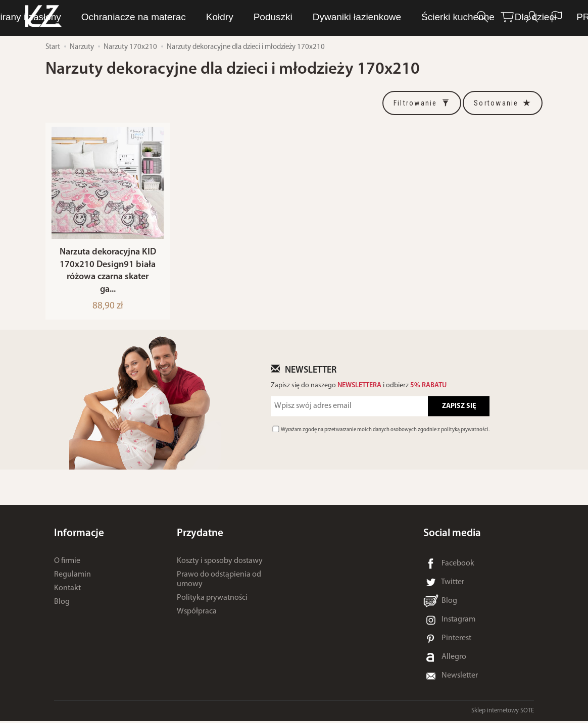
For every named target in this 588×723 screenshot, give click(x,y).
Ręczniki (362, 17)
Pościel (415, 17)
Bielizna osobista (288, 17)
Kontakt (67, 590)
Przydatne (200, 535)
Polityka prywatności (212, 600)
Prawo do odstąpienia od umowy (219, 581)
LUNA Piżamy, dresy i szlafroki (166, 17)
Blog (62, 604)
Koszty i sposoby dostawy (220, 563)
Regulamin (72, 577)
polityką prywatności (465, 432)
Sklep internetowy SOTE (503, 713)
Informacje (79, 535)
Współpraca (197, 613)
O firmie (67, 563)
